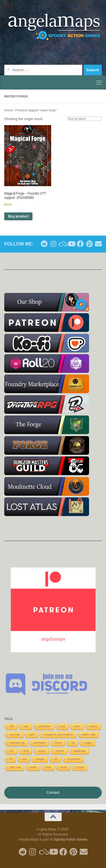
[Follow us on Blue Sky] (62, 244)
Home (8, 110)
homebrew (74, 759)
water (34, 767)
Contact (53, 792)
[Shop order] (85, 119)
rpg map (15, 735)
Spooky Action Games (71, 839)
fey (73, 743)
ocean (80, 767)
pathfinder (44, 726)
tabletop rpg (17, 743)
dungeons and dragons (59, 735)
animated (40, 743)
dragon (40, 759)
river (26, 726)
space (42, 751)
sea (24, 759)
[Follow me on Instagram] (53, 244)
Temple (60, 751)
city (12, 751)
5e (11, 759)
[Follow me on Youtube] (71, 244)
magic (88, 743)
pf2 (56, 759)
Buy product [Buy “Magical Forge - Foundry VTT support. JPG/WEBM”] (18, 216)
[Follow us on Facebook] (80, 244)
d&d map (15, 767)
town (78, 726)
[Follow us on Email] (98, 244)
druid (64, 767)
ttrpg (26, 751)
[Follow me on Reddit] (44, 244)
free (49, 767)
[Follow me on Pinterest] (89, 244)
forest (58, 743)
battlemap (80, 751)
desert (94, 726)
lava (63, 726)
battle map (89, 735)
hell (12, 726)
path (32, 735)
